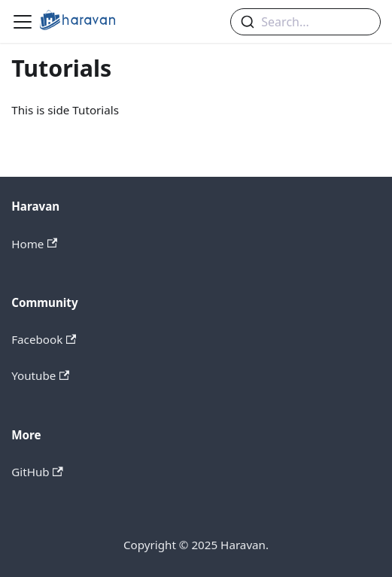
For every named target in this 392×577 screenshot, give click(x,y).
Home (34, 244)
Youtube (40, 375)
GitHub (37, 472)
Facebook (44, 339)
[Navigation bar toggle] (23, 22)
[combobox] (305, 22)
